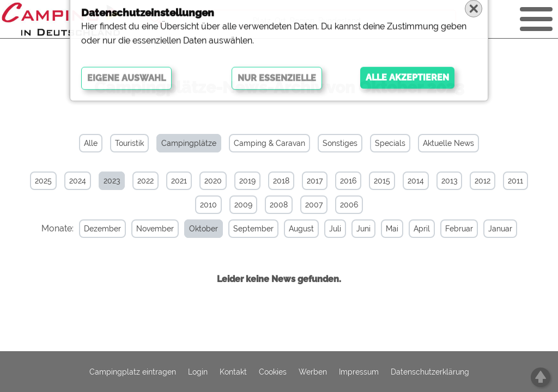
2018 (281, 181)
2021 (179, 181)
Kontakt (233, 372)
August (290, 229)
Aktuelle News (448, 143)
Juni (353, 229)
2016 (348, 181)
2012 (483, 181)
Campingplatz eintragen (133, 372)
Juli (324, 229)
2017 (315, 181)
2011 (515, 181)
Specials (390, 143)
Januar (489, 229)
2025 (43, 181)
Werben (313, 372)
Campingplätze (189, 143)
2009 (243, 205)
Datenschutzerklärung (430, 372)
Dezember (92, 229)
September (242, 229)
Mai (381, 229)
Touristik (129, 143)
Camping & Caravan (269, 143)
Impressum (359, 372)
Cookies (273, 372)
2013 (449, 181)
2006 (349, 205)
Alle (91, 143)
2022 (145, 181)
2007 (314, 205)
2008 (279, 205)
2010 (208, 205)
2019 (247, 181)
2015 (382, 181)
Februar (448, 229)
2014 (416, 181)
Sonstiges (340, 143)
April (411, 229)
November (144, 229)
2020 (213, 181)
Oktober (193, 229)
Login (198, 372)
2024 (78, 181)
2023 (112, 181)
